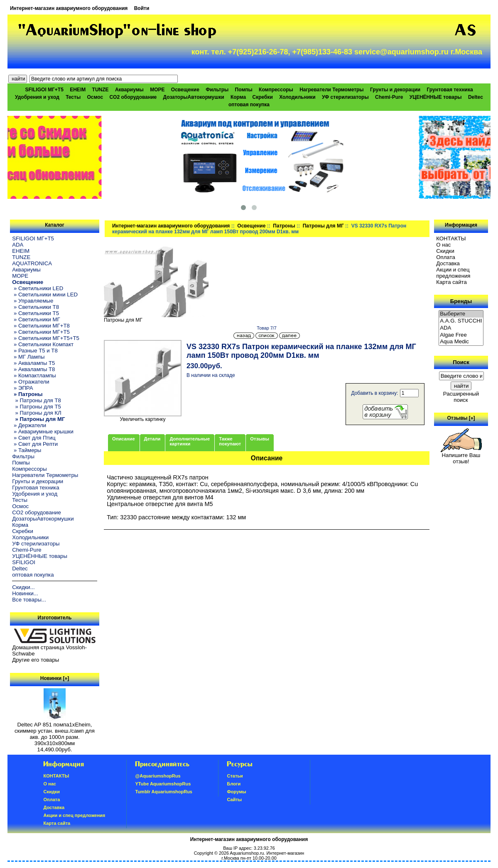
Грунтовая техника (450, 90)
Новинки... (25, 593)
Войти (142, 8)
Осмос (95, 97)
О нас (443, 245)
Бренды (461, 301)
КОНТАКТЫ (451, 238)
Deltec (476, 97)
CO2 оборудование (133, 97)
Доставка (448, 263)
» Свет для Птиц (34, 438)
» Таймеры (27, 450)
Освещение (251, 226)
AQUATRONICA (32, 263)
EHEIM (78, 90)
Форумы (236, 792)
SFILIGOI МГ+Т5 (44, 90)
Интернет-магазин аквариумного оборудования (69, 8)
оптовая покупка (249, 105)
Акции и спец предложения (453, 273)
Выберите (461, 314)
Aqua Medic (461, 342)
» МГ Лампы (28, 357)
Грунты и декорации (395, 90)
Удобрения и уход (37, 97)
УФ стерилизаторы (345, 97)
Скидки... (23, 587)
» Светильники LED (38, 288)
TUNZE (101, 90)
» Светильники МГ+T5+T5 (46, 338)
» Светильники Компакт (43, 344)
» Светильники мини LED (45, 295)
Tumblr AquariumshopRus (164, 792)
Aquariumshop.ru (247, 853)
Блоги (234, 784)
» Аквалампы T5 (33, 363)
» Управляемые (33, 301)
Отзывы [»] (461, 418)
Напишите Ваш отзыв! (461, 456)
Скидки (445, 251)
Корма (238, 97)
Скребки (263, 97)
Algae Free (461, 335)
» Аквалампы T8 (33, 369)
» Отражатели (31, 382)
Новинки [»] (55, 678)
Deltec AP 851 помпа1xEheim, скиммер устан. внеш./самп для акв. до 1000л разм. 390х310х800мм (55, 731)
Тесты (73, 97)
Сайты (234, 800)
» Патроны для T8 (37, 400)
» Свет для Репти (35, 444)
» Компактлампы (34, 375)
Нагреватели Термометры (331, 90)
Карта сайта (451, 282)
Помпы (244, 90)
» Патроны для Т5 (37, 407)
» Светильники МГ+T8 (41, 326)
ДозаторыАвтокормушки (194, 97)
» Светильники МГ (36, 319)
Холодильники (297, 97)
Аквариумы (129, 90)
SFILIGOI (24, 562)
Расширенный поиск (461, 397)
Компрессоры (276, 90)
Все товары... (29, 600)
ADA (18, 245)
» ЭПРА (22, 388)
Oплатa (446, 257)
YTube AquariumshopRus (163, 784)
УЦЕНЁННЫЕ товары (436, 97)
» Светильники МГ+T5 (41, 332)
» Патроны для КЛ (37, 413)
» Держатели (29, 425)
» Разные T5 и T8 (35, 351)
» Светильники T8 (36, 307)
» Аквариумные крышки (43, 432)
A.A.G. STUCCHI (461, 321)
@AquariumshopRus (158, 776)
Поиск (461, 362)
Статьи (235, 776)
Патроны (284, 226)
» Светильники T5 (36, 313)
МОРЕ (157, 90)
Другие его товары (36, 660)
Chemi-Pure (389, 97)
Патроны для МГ (323, 226)
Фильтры (217, 90)
